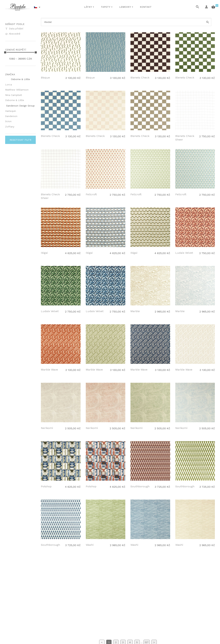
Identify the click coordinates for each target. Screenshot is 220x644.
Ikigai (44, 253)
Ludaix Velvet (184, 253)
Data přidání (14, 29)
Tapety (106, 7)
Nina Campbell (14, 95)
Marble (135, 311)
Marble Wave (49, 370)
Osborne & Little (15, 100)
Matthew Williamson (17, 90)
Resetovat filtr (20, 140)
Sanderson (11, 116)
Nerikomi (47, 428)
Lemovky (125, 7)
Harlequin (11, 111)
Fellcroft (91, 194)
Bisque (45, 78)
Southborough (140, 486)
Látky (88, 7)
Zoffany (10, 127)
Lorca (9, 85)
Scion (8, 121)
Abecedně (13, 34)
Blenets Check (140, 78)
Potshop (46, 486)
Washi (90, 545)
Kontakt (146, 7)
